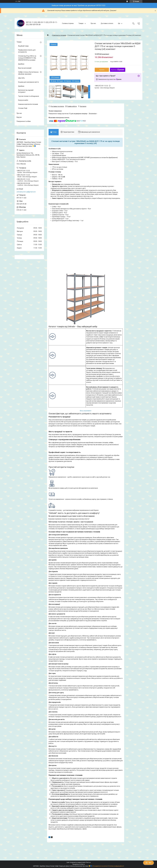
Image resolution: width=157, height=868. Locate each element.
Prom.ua (88, 862)
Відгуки (19, 117)
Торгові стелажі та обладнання (29, 96)
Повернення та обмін (24, 121)
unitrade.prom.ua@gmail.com (26, 192)
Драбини (21, 64)
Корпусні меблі (23, 100)
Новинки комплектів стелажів (28, 104)
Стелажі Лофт (23, 108)
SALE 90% (21, 78)
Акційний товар (23, 46)
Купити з (118, 70)
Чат (148, 863)
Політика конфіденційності (116, 866)
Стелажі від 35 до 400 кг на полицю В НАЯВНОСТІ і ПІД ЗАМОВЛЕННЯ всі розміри (27, 58)
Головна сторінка (68, 23)
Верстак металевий (25, 68)
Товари (81, 23)
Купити (102, 70)
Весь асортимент (86, 411)
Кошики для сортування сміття (28, 82)
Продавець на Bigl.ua (79, 864)
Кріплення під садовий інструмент (26, 91)
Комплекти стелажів (59, 35)
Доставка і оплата (107, 23)
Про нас (93, 23)
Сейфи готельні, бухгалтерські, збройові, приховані (28, 73)
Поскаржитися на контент (100, 866)
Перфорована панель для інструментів (27, 51)
